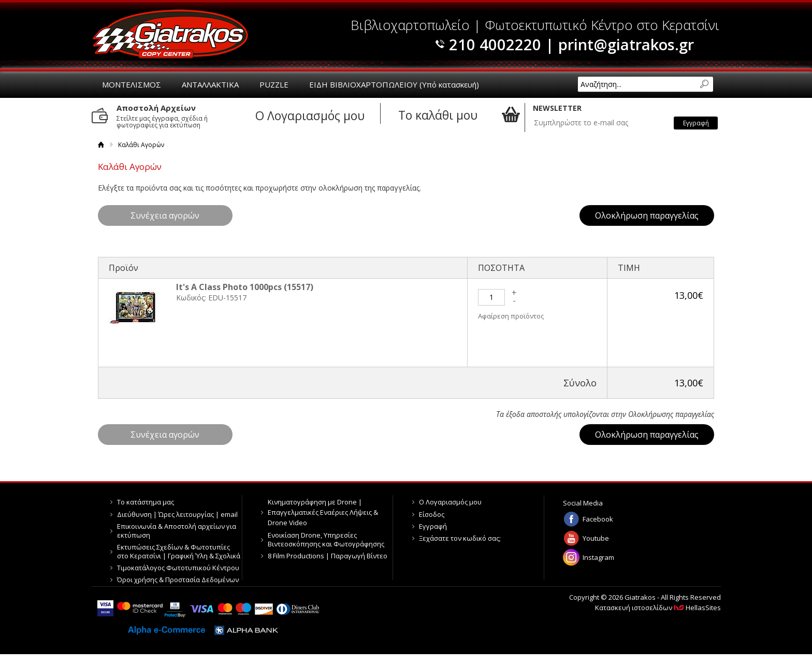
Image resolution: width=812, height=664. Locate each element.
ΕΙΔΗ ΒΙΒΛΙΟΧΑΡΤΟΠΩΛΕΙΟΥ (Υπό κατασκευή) (394, 84)
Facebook (598, 519)
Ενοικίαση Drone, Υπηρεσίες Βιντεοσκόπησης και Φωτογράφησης (326, 539)
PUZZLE (274, 84)
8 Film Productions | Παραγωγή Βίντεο (328, 556)
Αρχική (101, 145)
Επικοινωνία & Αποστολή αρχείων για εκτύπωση (177, 531)
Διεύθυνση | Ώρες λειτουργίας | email (177, 514)
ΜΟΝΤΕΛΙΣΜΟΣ (132, 84)
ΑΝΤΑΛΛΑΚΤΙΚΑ (210, 84)
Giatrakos (170, 34)
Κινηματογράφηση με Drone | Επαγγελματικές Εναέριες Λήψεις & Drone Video (323, 512)
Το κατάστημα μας (146, 502)
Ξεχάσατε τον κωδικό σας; (460, 538)
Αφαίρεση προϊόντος (511, 316)
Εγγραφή (433, 526)
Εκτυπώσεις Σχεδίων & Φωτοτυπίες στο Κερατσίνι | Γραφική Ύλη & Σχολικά (179, 551)
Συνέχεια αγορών (165, 215)
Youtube (596, 538)
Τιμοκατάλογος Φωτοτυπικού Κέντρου (178, 568)
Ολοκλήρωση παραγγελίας (647, 215)
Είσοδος (432, 514)
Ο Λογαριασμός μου (450, 502)
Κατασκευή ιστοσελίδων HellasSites (658, 608)
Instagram (598, 557)
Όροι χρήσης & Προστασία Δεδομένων (178, 580)
